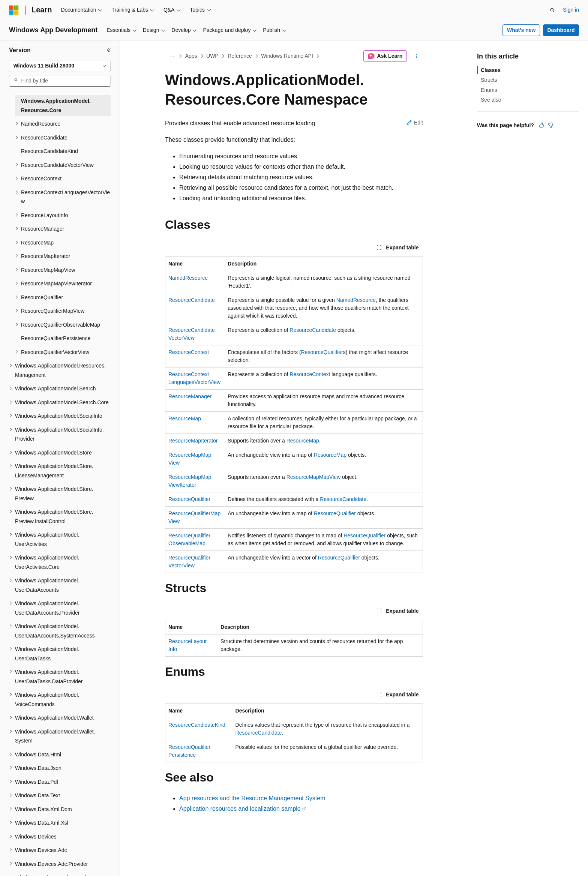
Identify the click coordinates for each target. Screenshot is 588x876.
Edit (415, 123)
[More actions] (416, 56)
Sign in (571, 10)
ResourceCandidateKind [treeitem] (49, 151)
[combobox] (60, 66)
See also (491, 100)
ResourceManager (190, 396)
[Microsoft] (14, 10)
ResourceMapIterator (193, 441)
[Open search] (552, 10)
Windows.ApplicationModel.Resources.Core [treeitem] (56, 106)
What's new (521, 30)
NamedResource (188, 278)
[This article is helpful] (541, 125)
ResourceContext (189, 352)
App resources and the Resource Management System (252, 798)
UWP (212, 56)
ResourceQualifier (322, 352)
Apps (191, 56)
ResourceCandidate (192, 300)
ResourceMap (185, 418)
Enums (489, 90)
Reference (240, 56)
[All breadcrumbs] (172, 56)
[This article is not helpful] (550, 125)
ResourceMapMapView (313, 477)
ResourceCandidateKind (197, 725)
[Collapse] (109, 50)
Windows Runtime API (287, 56)
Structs (489, 80)
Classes (491, 70)
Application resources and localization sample (240, 809)
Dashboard (561, 30)
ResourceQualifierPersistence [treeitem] (56, 338)
